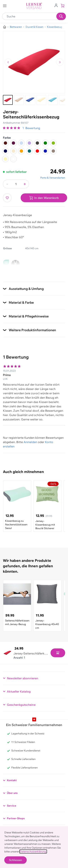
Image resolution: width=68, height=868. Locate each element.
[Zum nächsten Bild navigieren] (60, 62)
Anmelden (30, 442)
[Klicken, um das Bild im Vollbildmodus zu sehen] (34, 62)
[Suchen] (61, 16)
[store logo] (34, 6)
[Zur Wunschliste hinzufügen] (7, 198)
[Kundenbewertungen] (34, 391)
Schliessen (16, 860)
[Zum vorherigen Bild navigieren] (8, 62)
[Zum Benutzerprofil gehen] (56, 5)
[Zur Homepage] (5, 27)
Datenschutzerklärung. (33, 852)
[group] (12, 128)
